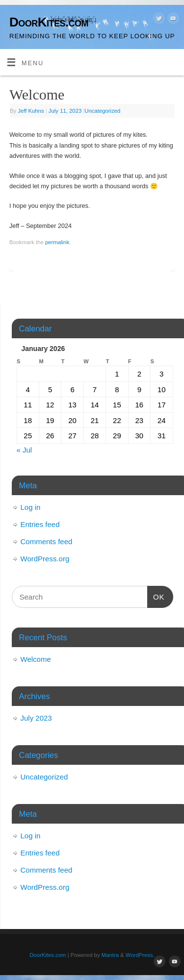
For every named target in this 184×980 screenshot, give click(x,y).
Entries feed (40, 524)
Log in (31, 507)
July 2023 (36, 718)
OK (156, 596)
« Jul (25, 450)
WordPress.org (45, 559)
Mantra (110, 955)
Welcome (36, 659)
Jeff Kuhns (31, 111)
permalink (57, 242)
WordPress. (140, 955)
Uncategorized (102, 111)
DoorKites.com (49, 22)
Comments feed (47, 541)
